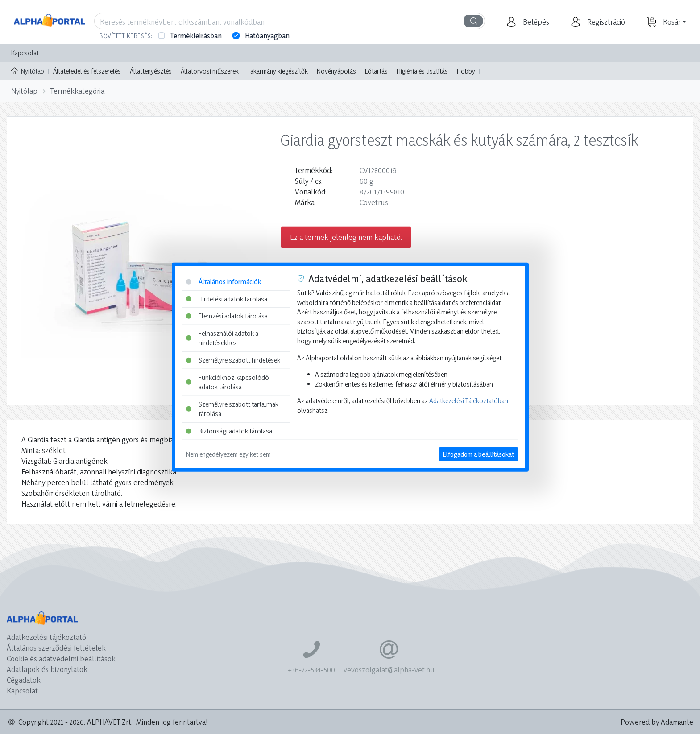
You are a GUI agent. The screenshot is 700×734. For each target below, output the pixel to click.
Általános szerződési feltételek (56, 648)
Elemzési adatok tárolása (227, 316)
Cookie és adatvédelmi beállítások (61, 658)
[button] (535, 22)
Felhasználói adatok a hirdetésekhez (222, 338)
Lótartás (376, 71)
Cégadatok (24, 680)
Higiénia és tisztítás (422, 71)
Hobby (466, 71)
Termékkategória (77, 91)
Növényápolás (336, 71)
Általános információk (224, 282)
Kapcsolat (25, 53)
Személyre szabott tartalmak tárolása (232, 409)
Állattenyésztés (151, 71)
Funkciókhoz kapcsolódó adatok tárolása (228, 382)
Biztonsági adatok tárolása (229, 431)
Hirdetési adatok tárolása (227, 299)
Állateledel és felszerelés (87, 71)
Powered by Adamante (657, 722)
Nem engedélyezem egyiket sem (228, 454)
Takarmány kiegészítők (278, 71)
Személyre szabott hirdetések (233, 360)
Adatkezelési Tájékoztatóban (469, 401)
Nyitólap (28, 70)
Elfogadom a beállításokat (478, 454)
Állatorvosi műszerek (210, 71)
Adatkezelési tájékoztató (46, 637)
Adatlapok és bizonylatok (47, 669)
